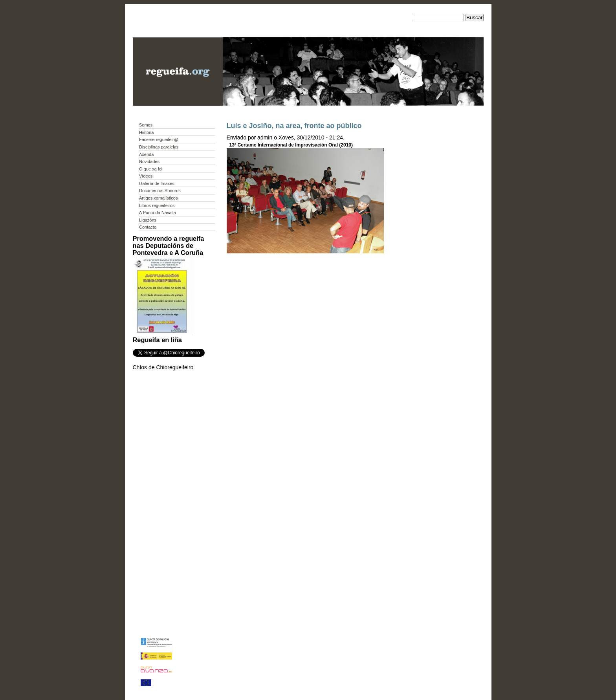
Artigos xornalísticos (158, 198)
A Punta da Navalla (158, 213)
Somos (146, 125)
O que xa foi (151, 169)
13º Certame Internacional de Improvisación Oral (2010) (291, 145)
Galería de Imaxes (157, 183)
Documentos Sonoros (160, 191)
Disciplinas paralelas (159, 147)
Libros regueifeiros (157, 205)
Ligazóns (148, 220)
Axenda (146, 154)
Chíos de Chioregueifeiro (163, 367)
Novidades (149, 161)
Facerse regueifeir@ (159, 139)
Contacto (148, 227)
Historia (146, 132)
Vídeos (146, 176)
